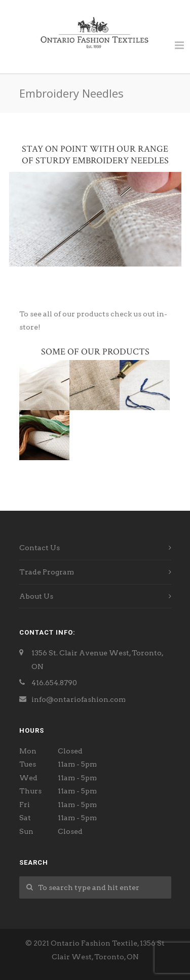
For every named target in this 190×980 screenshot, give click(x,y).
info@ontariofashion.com (79, 699)
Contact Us (40, 548)
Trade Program (47, 572)
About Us (36, 596)
